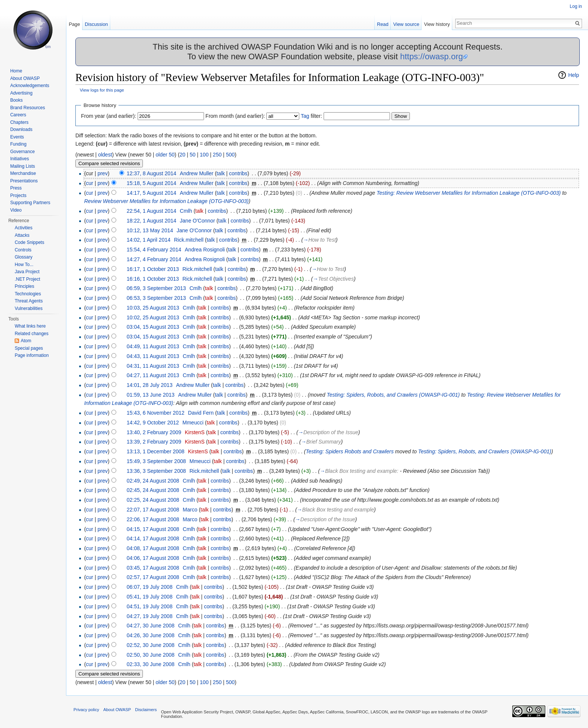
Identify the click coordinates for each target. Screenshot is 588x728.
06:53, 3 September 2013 (156, 298)
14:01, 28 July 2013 (150, 385)
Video (16, 210)
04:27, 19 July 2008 (150, 616)
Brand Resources (28, 108)
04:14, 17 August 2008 (153, 538)
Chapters (19, 122)
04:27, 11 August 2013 (153, 375)
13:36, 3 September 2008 (156, 471)
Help (574, 75)
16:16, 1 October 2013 (153, 279)
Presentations (24, 181)
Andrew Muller (197, 173)
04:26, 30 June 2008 (151, 635)
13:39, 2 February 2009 (154, 442)
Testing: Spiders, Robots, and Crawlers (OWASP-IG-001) (393, 395)
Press (16, 188)
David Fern (201, 413)
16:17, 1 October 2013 (153, 269)
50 (193, 155)
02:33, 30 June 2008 (151, 664)
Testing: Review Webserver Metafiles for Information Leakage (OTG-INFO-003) (469, 193)
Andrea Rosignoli (205, 250)
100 (204, 155)
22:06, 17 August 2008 (153, 519)
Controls (23, 250)
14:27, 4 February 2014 (154, 259)
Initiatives (19, 159)
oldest (105, 155)
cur (89, 183)
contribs (238, 173)
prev (103, 173)
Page (74, 24)
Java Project (27, 272)
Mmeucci (193, 423)
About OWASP (25, 78)
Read (383, 24)
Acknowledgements (30, 86)
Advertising (21, 93)
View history (437, 24)
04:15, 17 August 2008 (153, 529)
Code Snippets (29, 242)
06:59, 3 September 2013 (156, 288)
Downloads (21, 129)
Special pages (29, 348)
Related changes (31, 334)
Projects (18, 196)
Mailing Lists (22, 166)
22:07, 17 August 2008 (153, 510)
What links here (30, 326)
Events (17, 137)
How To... (24, 265)
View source (406, 24)
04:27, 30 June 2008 (151, 626)
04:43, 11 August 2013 (153, 356)
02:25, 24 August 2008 (153, 500)
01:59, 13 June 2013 (151, 395)
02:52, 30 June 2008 (151, 645)
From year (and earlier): (109, 116)
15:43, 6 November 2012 (156, 413)
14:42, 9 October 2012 (153, 423)
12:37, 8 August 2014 (151, 173)
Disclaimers (146, 710)
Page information (32, 355)
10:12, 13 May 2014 (150, 230)
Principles (24, 286)
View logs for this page (102, 90)
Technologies (28, 294)
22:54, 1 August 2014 (151, 211)
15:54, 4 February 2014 (154, 250)
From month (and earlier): (235, 116)
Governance (22, 152)
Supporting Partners (30, 203)
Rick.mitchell (189, 240)
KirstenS (195, 432)
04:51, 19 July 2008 (150, 606)
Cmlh (186, 211)
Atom (26, 341)
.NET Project (27, 279)
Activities (23, 228)
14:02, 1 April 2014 (149, 240)
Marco (190, 510)
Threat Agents (29, 301)
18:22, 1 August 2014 (151, 221)
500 (230, 155)
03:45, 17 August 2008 (153, 568)
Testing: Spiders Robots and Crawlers (350, 451)
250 (217, 155)
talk (221, 173)
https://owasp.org (432, 56)
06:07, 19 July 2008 (150, 587)
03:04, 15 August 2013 (153, 327)
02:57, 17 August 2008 (153, 577)
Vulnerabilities (28, 308)
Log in (576, 6)
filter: (311, 116)
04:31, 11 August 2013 (153, 366)
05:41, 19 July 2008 (150, 597)
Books (16, 100)
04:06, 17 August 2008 (153, 558)
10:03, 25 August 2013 (153, 308)
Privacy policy (86, 710)
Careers (18, 115)
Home (16, 71)
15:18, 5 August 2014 (151, 183)
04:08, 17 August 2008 (153, 548)
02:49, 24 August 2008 (153, 481)
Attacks (22, 235)
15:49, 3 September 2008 (156, 461)
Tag (305, 116)
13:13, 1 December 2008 (156, 451)
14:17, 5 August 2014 (151, 193)
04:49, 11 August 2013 (153, 346)
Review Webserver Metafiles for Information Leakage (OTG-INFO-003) (166, 201)
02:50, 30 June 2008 (151, 655)
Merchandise (23, 173)
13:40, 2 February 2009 (154, 432)
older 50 (165, 155)
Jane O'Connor (198, 221)
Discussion (96, 24)
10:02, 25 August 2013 (153, 317)
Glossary (23, 257)
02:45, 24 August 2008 (153, 490)
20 (183, 155)
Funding (18, 144)
